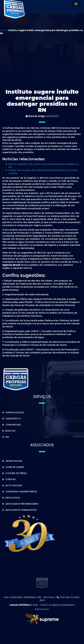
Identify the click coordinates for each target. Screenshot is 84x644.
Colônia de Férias (16, 473)
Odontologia (14, 461)
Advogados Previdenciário (22, 504)
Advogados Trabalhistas (21, 510)
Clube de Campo (15, 467)
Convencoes (13, 425)
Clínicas (10, 479)
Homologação (15, 412)
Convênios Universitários (21, 492)
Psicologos (13, 498)
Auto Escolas (14, 485)
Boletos (10, 431)
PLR (7, 437)
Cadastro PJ (13, 419)
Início (3, 30)
